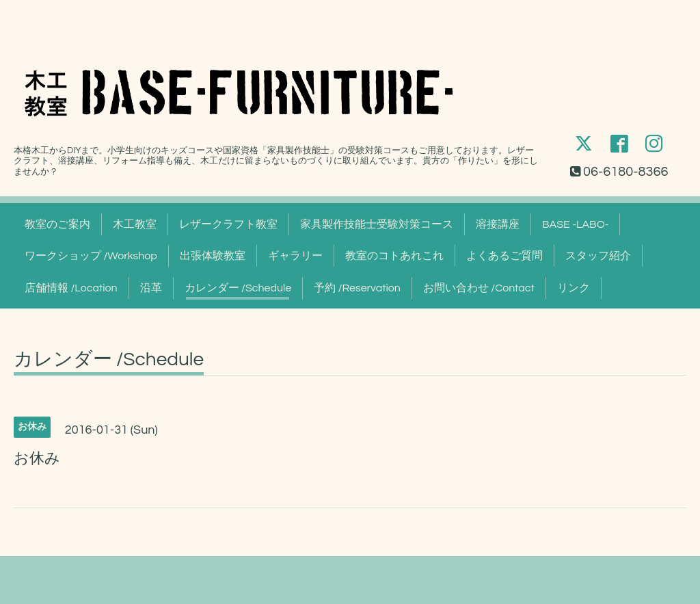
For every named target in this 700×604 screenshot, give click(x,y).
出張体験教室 (213, 256)
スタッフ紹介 (598, 256)
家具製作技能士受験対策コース (377, 224)
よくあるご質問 (504, 256)
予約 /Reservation (357, 288)
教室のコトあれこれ (394, 256)
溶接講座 (498, 224)
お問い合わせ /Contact (479, 288)
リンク (574, 288)
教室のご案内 (57, 224)
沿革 (151, 288)
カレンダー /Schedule (238, 288)
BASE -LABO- (575, 224)
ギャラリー (295, 256)
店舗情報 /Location (71, 288)
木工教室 (135, 224)
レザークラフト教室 (228, 224)
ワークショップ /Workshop (91, 256)
